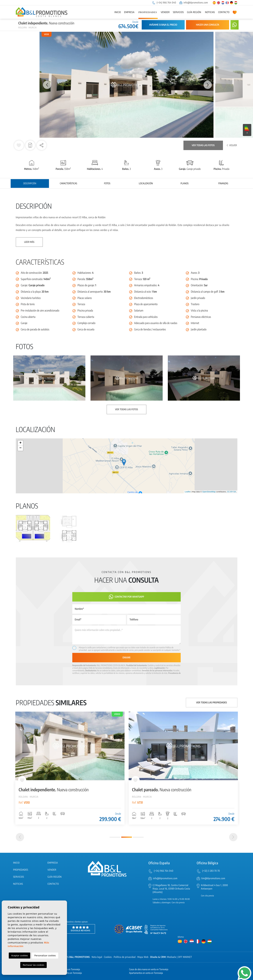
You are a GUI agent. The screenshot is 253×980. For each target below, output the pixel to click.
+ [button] (20, 443)
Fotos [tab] (107, 183)
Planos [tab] (184, 183)
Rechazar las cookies (33, 965)
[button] (42, 145)
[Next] (233, 837)
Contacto (224, 12)
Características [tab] (68, 183)
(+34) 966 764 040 (164, 3)
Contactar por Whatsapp (126, 597)
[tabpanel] (70, 768)
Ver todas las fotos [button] (126, 409)
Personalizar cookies (45, 955)
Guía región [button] (194, 12)
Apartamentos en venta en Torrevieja (146, 973)
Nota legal (97, 957)
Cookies (108, 957)
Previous (45, 85)
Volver (232, 145)
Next (208, 85)
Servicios (178, 12)
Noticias (210, 12)
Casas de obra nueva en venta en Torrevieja (149, 969)
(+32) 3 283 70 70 (211, 871)
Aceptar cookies (19, 955)
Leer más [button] (29, 242)
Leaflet (187, 492)
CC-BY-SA (232, 492)
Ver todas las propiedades (212, 703)
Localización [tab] (146, 183)
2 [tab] (127, 837)
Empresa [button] (129, 12)
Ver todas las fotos (203, 145)
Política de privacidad (125, 957)
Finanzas (223, 183)
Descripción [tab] (30, 183)
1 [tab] (115, 837)
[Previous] (20, 837)
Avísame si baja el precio (163, 25)
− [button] (20, 448)
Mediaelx (172, 957)
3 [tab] (138, 837)
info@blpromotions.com (194, 3)
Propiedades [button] (148, 12)
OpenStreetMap (209, 492)
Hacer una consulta (208, 25)
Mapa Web (143, 957)
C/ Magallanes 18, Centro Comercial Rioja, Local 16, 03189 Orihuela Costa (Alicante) (171, 889)
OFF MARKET (185, 957)
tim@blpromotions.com (213, 878)
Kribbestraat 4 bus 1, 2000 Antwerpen (214, 887)
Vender (165, 12)
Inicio (118, 12)
